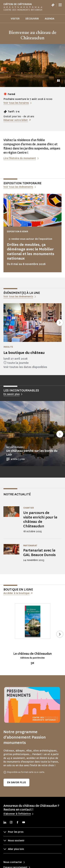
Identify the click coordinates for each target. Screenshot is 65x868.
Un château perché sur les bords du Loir (32, 453)
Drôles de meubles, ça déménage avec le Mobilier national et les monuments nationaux (31, 251)
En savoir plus (16, 782)
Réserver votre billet (16, 120)
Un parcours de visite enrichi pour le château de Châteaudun (40, 519)
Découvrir (32, 19)
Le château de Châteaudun (32, 654)
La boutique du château (24, 353)
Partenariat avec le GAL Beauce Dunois (39, 552)
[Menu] (60, 5)
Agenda (49, 19)
